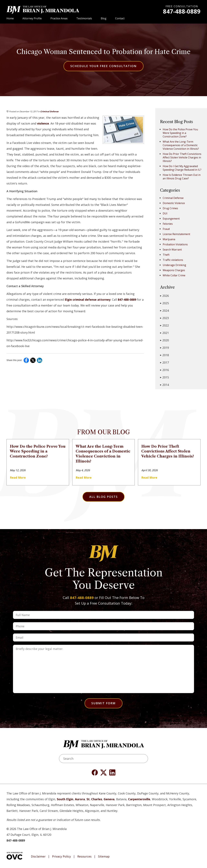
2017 (164, 362)
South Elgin (65, 799)
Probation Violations (175, 244)
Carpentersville (139, 799)
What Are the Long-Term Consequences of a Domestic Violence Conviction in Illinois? (181, 145)
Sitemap (104, 857)
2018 (164, 355)
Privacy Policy (61, 857)
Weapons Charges (174, 270)
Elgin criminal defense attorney (88, 300)
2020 (164, 340)
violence (43, 123)
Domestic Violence (174, 203)
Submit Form (103, 703)
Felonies (168, 224)
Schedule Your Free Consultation (103, 66)
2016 (164, 370)
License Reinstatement (176, 234)
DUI (165, 213)
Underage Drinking (174, 265)
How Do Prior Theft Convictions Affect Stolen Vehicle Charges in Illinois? (182, 157)
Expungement (171, 219)
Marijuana (169, 239)
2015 (164, 377)
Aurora (80, 799)
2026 (164, 296)
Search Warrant (172, 250)
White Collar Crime (174, 275)
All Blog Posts (103, 497)
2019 (164, 348)
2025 (164, 303)
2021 (164, 333)
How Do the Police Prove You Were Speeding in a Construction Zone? (180, 133)
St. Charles (94, 799)
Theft (166, 255)
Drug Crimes (170, 208)
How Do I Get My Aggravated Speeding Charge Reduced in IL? (182, 168)
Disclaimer (38, 857)
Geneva (109, 799)
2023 (164, 318)
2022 (164, 325)
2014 (164, 385)
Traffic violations (173, 260)
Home (10, 18)
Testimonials (84, 18)
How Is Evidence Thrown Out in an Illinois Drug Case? (182, 177)
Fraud (166, 229)
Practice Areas (59, 18)
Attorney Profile (32, 18)
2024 (164, 311)
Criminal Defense (49, 111)
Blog (104, 18)
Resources (84, 857)
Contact (120, 18)
